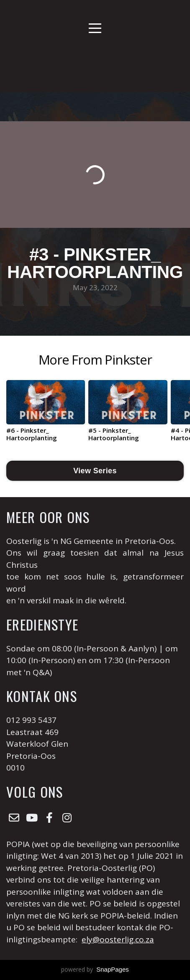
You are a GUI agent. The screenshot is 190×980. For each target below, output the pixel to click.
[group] (46, 414)
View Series (95, 471)
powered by (95, 969)
